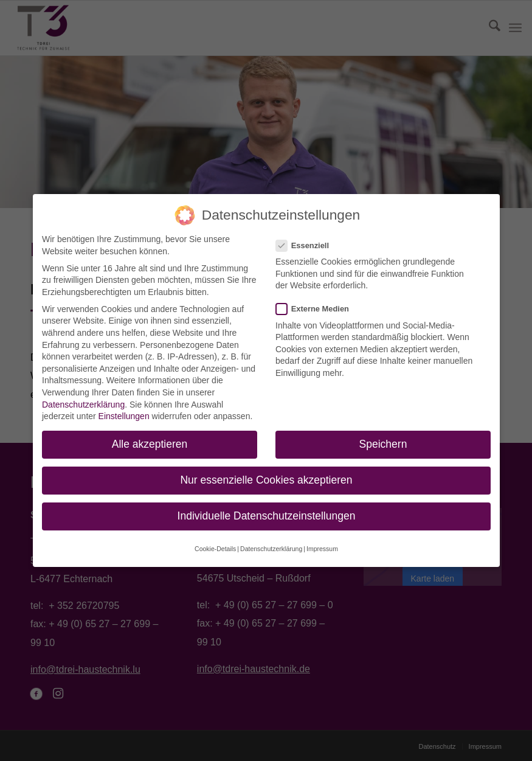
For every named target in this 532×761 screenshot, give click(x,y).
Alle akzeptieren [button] (152, 443)
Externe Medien (319, 307)
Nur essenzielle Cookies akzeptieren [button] (266, 477)
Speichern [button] (381, 443)
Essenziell (309, 239)
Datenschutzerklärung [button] (271, 539)
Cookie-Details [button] (218, 539)
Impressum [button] (319, 539)
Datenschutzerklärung (85, 404)
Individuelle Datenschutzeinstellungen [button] (266, 510)
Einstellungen (125, 415)
